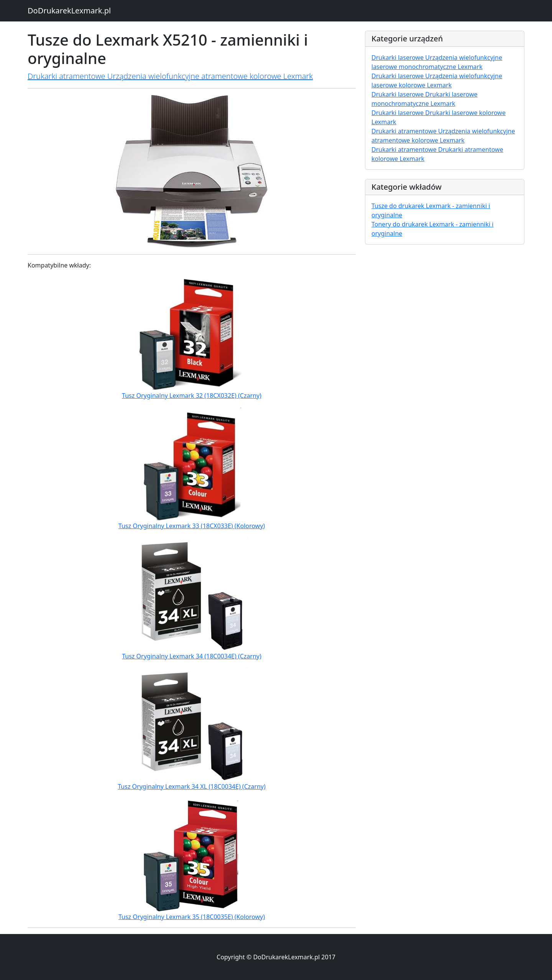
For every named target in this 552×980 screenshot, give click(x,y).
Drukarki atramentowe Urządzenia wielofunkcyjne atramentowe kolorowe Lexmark (170, 76)
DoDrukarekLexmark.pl (69, 11)
